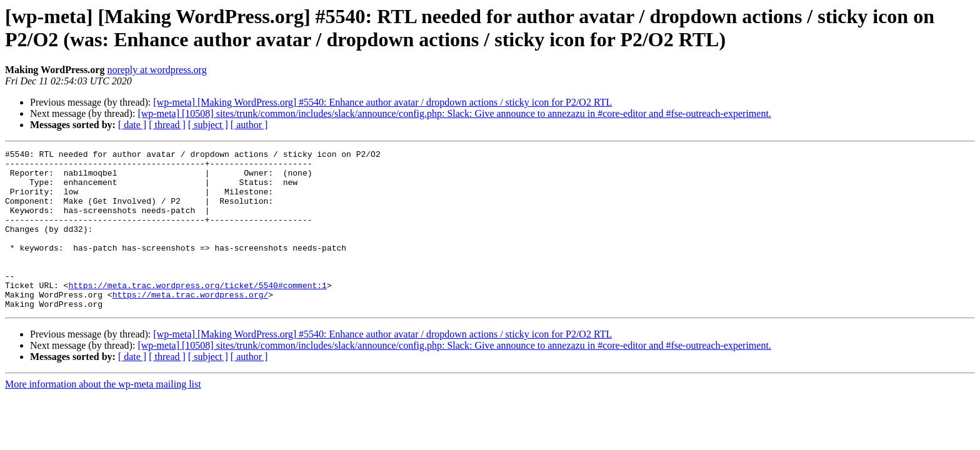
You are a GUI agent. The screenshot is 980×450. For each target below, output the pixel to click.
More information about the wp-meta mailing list (103, 416)
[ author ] (249, 125)
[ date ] (132, 125)
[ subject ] (208, 125)
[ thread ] (167, 125)
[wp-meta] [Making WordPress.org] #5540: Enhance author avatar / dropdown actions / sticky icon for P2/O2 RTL (382, 102)
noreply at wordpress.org (157, 70)
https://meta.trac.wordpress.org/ (191, 324)
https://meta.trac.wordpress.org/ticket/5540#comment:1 (197, 313)
